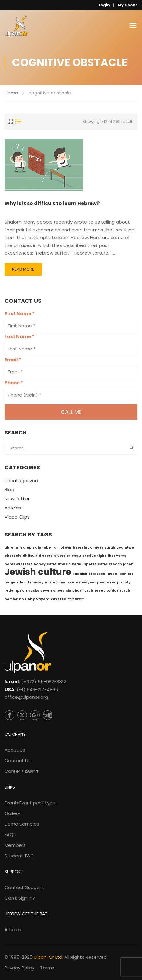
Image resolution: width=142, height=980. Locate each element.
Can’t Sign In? (20, 898)
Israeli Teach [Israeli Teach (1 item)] (110, 564)
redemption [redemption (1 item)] (16, 591)
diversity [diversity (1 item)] (62, 556)
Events (30, 803)
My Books (128, 5)
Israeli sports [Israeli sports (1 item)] (84, 564)
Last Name (19, 337)
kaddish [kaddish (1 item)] (80, 574)
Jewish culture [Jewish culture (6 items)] (38, 572)
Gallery (12, 813)
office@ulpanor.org (26, 697)
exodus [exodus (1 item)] (89, 556)
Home (11, 93)
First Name (20, 314)
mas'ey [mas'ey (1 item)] (37, 582)
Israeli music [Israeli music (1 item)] (59, 564)
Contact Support (24, 887)
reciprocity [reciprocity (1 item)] (120, 582)
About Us (15, 750)
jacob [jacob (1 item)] (128, 564)
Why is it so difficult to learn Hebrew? (52, 203)
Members (15, 845)
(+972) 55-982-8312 (44, 682)
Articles (13, 508)
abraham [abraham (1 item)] (13, 547)
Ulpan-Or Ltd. (48, 957)
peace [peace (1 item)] (103, 582)
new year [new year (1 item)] (88, 582)
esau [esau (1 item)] (76, 556)
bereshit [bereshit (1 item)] (81, 547)
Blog (9, 490)
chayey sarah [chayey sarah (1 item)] (103, 547)
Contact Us (18, 760)
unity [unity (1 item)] (30, 599)
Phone (14, 383)
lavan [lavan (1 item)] (112, 574)
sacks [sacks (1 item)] (34, 591)
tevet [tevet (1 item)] (100, 591)
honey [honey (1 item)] (40, 564)
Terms (47, 968)
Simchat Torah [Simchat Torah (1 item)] (79, 591)
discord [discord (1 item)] (46, 556)
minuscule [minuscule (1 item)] (68, 582)
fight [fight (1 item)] (102, 556)
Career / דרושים (21, 771)
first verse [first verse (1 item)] (117, 556)
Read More (23, 271)
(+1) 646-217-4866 (37, 689)
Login (104, 5)
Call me (71, 412)
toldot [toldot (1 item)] (112, 591)
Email (13, 360)
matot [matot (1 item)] (51, 582)
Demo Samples (22, 824)
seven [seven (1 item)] (46, 591)
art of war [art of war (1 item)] (63, 547)
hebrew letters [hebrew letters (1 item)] (19, 564)
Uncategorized (21, 480)
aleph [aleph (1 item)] (29, 547)
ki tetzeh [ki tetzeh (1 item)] (97, 574)
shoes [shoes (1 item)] (59, 591)
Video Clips (17, 517)
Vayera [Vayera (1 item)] (43, 599)
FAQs (10, 835)
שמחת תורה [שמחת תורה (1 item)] (76, 599)
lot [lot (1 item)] (130, 574)
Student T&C (19, 856)
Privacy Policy (19, 968)
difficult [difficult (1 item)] (30, 556)
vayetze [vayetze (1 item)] (58, 599)
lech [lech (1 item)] (122, 574)
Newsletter (17, 499)
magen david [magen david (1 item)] (17, 582)
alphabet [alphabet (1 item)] (44, 547)
